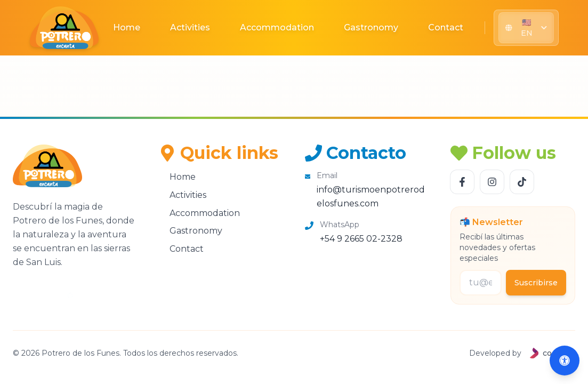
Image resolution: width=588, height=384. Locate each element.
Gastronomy (371, 27)
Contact (446, 27)
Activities (190, 27)
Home (127, 27)
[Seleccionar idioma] (526, 28)
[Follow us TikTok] (522, 182)
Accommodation (277, 27)
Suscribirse (536, 283)
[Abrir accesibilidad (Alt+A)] (565, 361)
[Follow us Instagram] (492, 182)
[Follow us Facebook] (462, 182)
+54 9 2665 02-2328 (361, 239)
